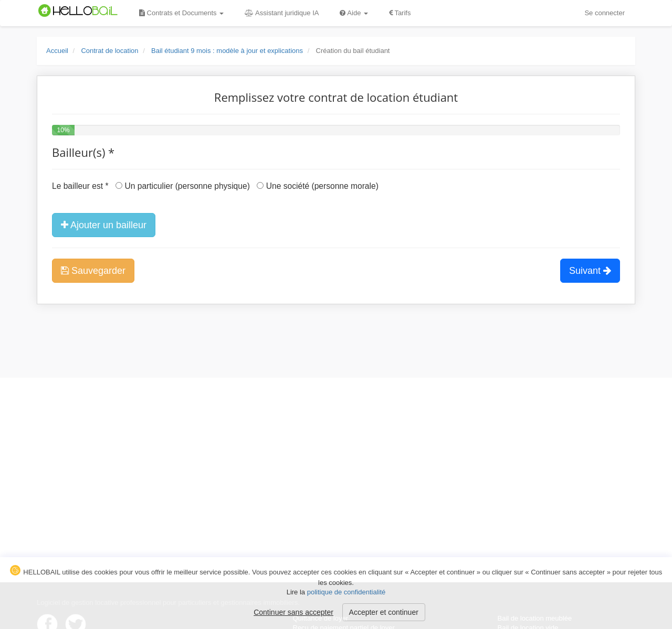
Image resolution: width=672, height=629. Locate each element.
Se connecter (605, 13)
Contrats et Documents (181, 13)
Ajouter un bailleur (104, 225)
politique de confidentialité (346, 592)
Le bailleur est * (80, 186)
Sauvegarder (93, 271)
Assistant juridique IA (282, 13)
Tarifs (400, 13)
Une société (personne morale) (317, 186)
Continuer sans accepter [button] (293, 612)
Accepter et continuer (384, 612)
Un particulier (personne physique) (183, 186)
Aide (354, 13)
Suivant (590, 271)
